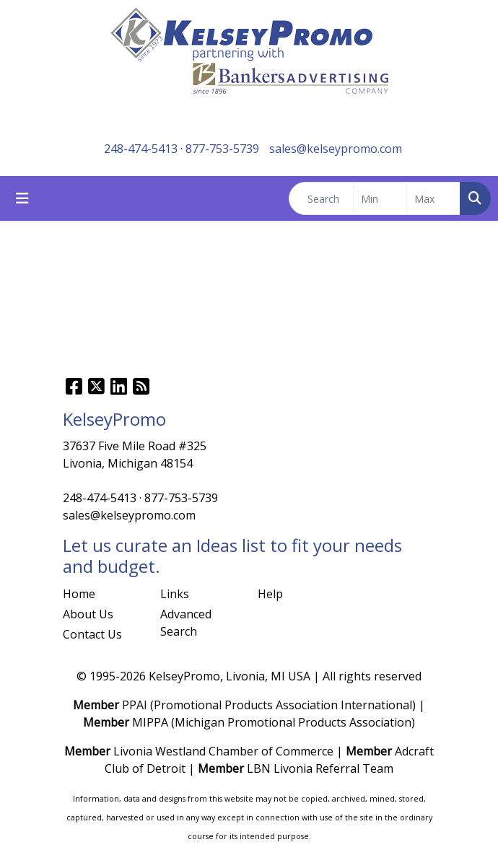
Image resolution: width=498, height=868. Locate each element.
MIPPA (150, 722)
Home (79, 594)
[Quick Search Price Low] (380, 198)
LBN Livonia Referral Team (320, 768)
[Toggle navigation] (22, 198)
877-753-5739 (222, 149)
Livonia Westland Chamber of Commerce (223, 751)
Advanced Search (186, 623)
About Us (88, 614)
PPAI (135, 705)
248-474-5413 (141, 149)
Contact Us (92, 634)
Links (175, 594)
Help (270, 594)
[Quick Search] (321, 198)
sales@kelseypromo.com (336, 149)
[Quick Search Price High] (433, 198)
